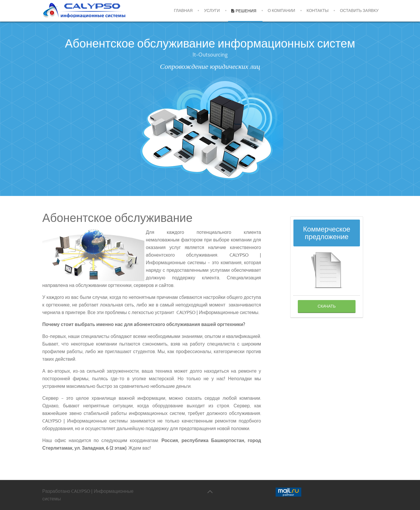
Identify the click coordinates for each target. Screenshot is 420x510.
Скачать (327, 306)
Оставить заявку (359, 11)
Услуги (212, 11)
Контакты (318, 11)
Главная (183, 11)
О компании (281, 11)
